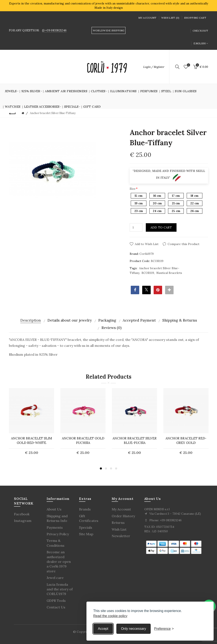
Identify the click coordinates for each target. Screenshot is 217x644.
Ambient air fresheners (66, 91)
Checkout (200, 31)
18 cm (194, 196)
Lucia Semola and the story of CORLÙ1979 (60, 589)
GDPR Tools (56, 601)
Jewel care (55, 578)
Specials (86, 527)
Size (133, 189)
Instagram (23, 521)
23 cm (139, 211)
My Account (147, 18)
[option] (31, 424)
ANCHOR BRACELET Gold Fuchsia (83, 440)
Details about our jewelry (70, 320)
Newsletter (121, 536)
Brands (85, 509)
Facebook (22, 514)
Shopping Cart (195, 18)
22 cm (195, 203)
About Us (54, 509)
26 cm (195, 211)
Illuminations (123, 91)
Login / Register (154, 67)
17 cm (176, 196)
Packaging (107, 320)
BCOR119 (148, 273)
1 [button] (101, 468)
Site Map (86, 534)
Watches (13, 107)
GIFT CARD (92, 107)
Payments (55, 527)
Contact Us (56, 607)
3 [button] (111, 468)
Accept (103, 629)
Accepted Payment (139, 320)
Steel (166, 91)
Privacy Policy (58, 534)
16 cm (157, 196)
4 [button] (116, 468)
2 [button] (106, 468)
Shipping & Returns (180, 320)
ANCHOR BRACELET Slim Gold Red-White (31, 440)
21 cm (176, 203)
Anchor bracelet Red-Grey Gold (186, 440)
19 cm (139, 203)
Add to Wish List (147, 244)
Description (31, 320)
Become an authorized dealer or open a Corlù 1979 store (59, 562)
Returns (118, 523)
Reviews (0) (111, 328)
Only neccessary (134, 629)
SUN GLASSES (186, 91)
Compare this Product (184, 244)
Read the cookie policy (110, 616)
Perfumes (149, 91)
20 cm (157, 203)
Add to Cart (161, 227)
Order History (123, 516)
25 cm (176, 211)
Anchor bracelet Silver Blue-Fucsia (135, 440)
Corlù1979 (147, 254)
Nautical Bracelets (169, 273)
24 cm (157, 211)
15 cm (138, 196)
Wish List (119, 529)
